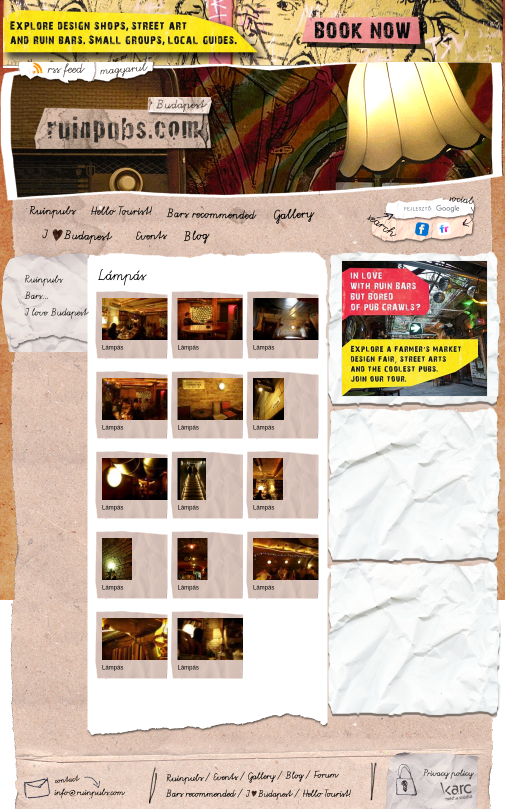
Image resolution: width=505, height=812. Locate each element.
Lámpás (113, 347)
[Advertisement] (414, 491)
